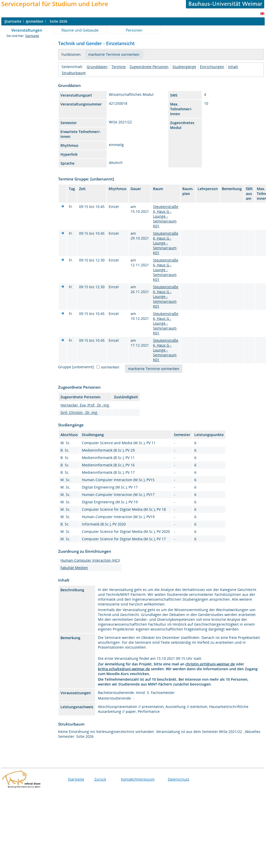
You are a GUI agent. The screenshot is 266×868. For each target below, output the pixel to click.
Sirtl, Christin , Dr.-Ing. (79, 412)
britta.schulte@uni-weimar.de (124, 669)
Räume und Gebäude (80, 30)
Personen (134, 30)
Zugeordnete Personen (149, 67)
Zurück (100, 779)
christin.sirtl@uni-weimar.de (210, 664)
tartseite (13, 21)
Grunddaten (97, 67)
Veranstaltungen (27, 30)
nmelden (35, 21)
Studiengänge (184, 67)
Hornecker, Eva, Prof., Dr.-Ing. (85, 405)
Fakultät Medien (74, 568)
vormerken (110, 367)
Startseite (32, 36)
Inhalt (233, 67)
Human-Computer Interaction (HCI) (90, 560)
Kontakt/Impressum (138, 779)
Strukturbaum (74, 73)
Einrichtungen (212, 67)
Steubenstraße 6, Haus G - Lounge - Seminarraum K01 (166, 216)
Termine (119, 67)
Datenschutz (179, 779)
